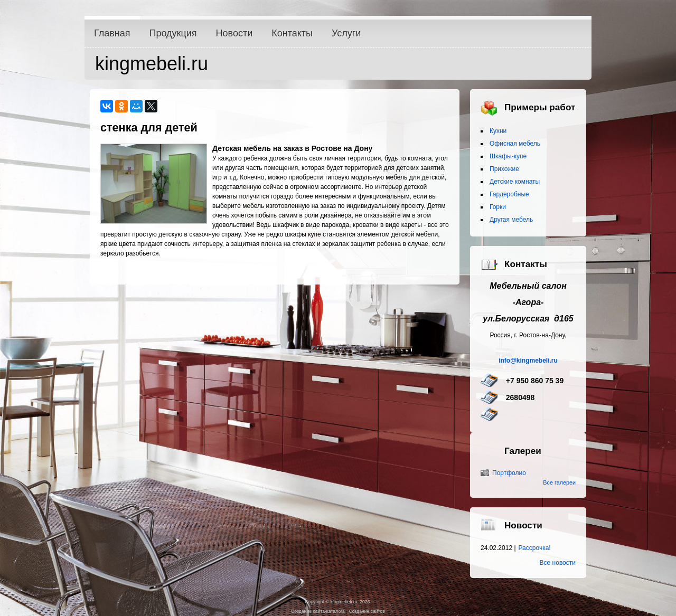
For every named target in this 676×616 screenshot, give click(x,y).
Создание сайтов (367, 611)
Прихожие (504, 169)
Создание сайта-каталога (318, 611)
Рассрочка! (535, 548)
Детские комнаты (515, 182)
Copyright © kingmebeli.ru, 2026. (338, 602)
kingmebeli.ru (152, 64)
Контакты (292, 33)
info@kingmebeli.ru (528, 361)
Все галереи (559, 482)
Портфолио (509, 473)
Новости (234, 33)
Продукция (173, 33)
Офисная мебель (515, 144)
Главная (112, 33)
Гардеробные (509, 194)
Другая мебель (511, 220)
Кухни (498, 131)
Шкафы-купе (508, 156)
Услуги (346, 33)
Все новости (558, 563)
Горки (498, 207)
